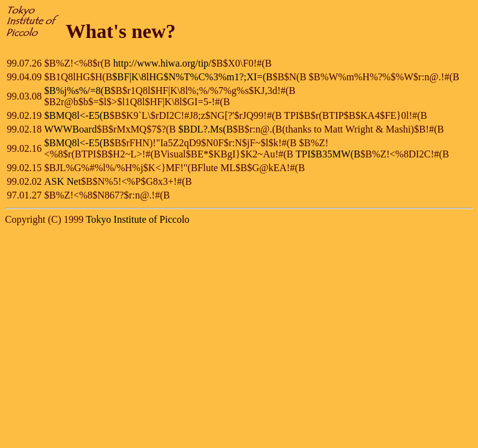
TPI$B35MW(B (328, 154)
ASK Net (63, 181)
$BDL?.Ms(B (206, 129)
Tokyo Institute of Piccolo (138, 219)
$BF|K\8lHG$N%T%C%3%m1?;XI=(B (192, 77)
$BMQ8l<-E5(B (77, 115)
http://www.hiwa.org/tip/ (162, 63)
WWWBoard (70, 129)
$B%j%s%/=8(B (77, 91)
